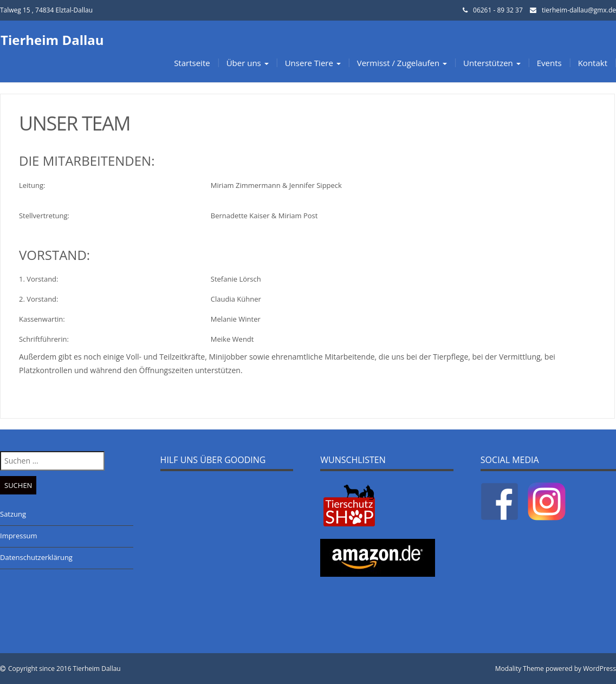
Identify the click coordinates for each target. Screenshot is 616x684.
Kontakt (593, 63)
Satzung (13, 514)
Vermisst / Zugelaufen (402, 63)
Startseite (192, 63)
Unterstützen (492, 63)
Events (549, 63)
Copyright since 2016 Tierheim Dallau (64, 669)
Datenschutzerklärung (36, 557)
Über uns (248, 63)
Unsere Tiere (313, 63)
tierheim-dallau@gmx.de (579, 10)
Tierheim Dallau (52, 40)
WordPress (599, 669)
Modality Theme (520, 669)
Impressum (19, 536)
